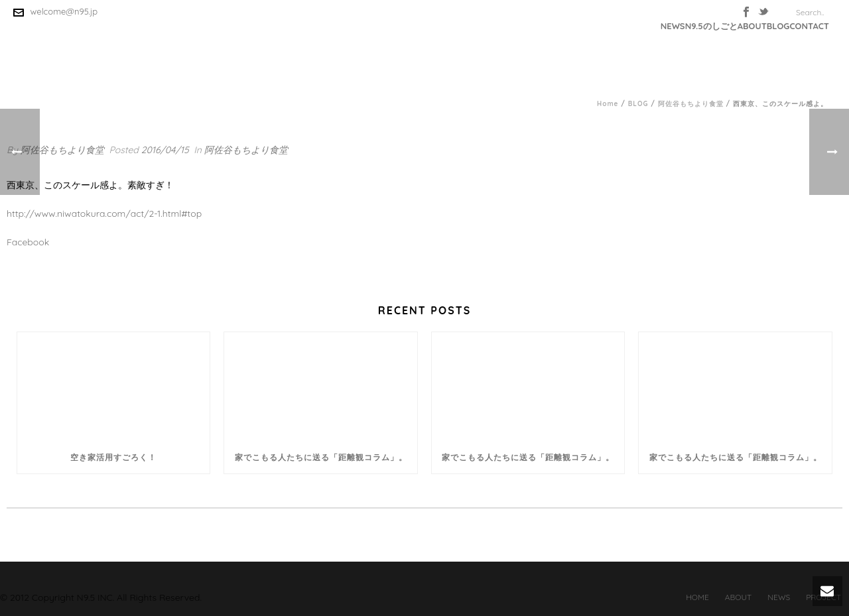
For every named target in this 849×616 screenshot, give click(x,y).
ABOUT (752, 26)
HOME (697, 597)
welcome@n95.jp (64, 11)
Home (608, 104)
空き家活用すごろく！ (113, 457)
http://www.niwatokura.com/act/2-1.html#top (104, 214)
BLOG (778, 26)
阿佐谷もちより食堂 (691, 104)
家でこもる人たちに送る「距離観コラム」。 (321, 457)
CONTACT (809, 26)
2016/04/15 (165, 150)
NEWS (673, 26)
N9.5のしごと (711, 26)
